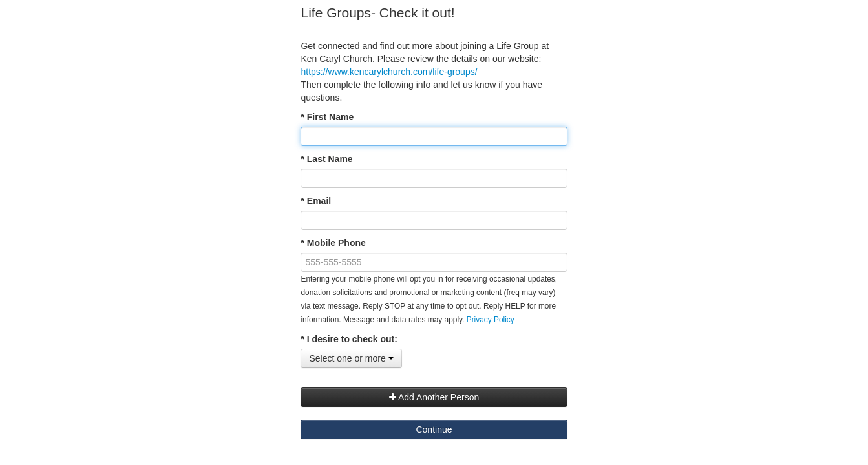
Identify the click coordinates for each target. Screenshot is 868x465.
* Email (316, 201)
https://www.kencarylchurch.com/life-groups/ (389, 72)
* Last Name (326, 159)
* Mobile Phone (333, 243)
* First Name (327, 117)
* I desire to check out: (349, 339)
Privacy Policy (491, 320)
